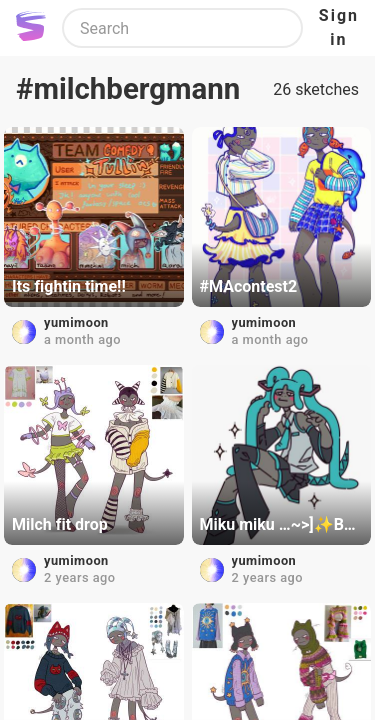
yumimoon (76, 322)
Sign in (339, 27)
